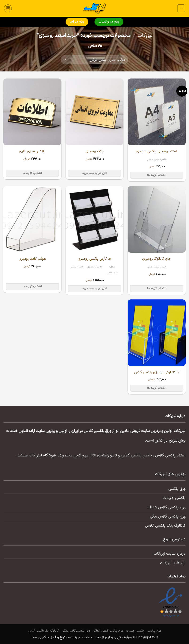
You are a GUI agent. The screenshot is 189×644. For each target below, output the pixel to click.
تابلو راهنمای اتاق (103, 456)
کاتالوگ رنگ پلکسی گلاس (165, 526)
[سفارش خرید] (94, 60)
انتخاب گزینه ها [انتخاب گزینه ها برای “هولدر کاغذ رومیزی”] (32, 287)
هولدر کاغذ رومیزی (32, 259)
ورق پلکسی (177, 489)
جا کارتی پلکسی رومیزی (95, 259)
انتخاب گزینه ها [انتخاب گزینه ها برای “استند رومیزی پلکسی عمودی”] (157, 175)
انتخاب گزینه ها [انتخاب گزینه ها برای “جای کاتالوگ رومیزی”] (157, 288)
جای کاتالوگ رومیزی (157, 259)
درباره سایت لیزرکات (170, 554)
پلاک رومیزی (95, 151)
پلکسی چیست (174, 498)
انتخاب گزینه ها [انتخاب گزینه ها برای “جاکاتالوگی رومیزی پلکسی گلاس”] (157, 388)
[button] (181, 8)
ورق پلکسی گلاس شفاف (167, 507)
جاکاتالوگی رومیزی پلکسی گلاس (157, 372)
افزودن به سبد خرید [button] (94, 173)
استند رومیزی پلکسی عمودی (157, 151)
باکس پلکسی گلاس (136, 456)
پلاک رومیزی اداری (32, 151)
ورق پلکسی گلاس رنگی (168, 517)
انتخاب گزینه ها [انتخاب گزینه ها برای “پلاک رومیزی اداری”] (32, 173)
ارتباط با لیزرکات (173, 563)
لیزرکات (145, 36)
